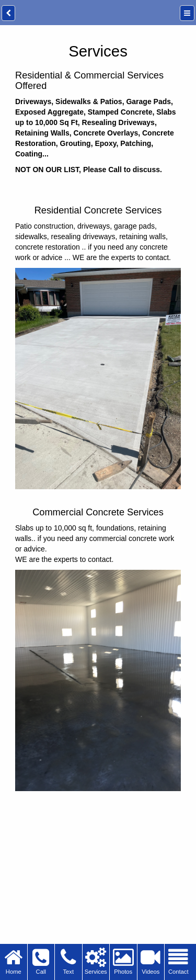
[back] (8, 13)
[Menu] (187, 13)
